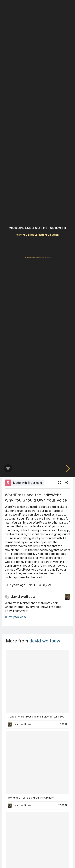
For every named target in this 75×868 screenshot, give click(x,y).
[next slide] (67, 469)
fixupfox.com (15, 617)
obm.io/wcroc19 (44, 257)
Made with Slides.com (27, 483)
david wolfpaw (23, 596)
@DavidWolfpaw (30, 257)
